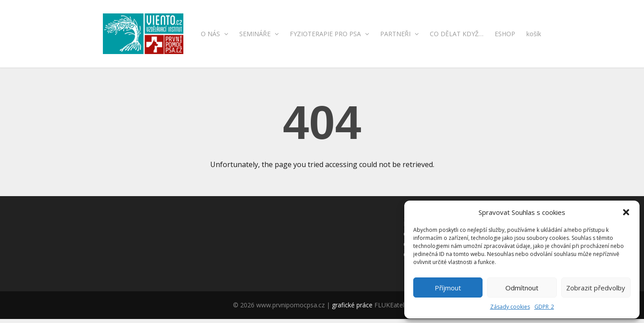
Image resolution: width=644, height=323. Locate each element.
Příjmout (448, 288)
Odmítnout (522, 288)
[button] (626, 212)
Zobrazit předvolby (596, 288)
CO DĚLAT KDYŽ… (457, 34)
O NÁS (214, 34)
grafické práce (352, 305)
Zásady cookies (510, 307)
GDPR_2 (544, 307)
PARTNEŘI (399, 34)
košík (534, 34)
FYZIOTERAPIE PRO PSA (329, 34)
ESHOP (505, 34)
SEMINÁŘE (259, 34)
